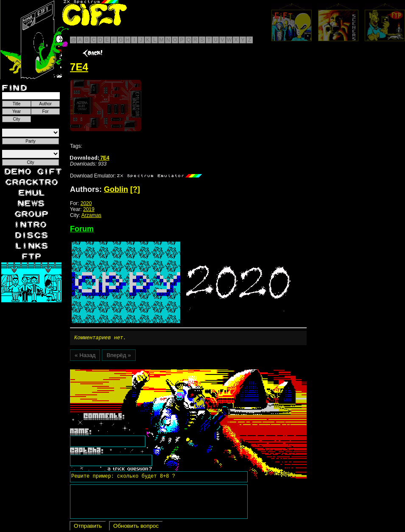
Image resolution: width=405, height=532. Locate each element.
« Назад (85, 356)
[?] (135, 189)
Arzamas (91, 215)
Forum (82, 229)
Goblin (116, 189)
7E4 (90, 158)
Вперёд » (119, 356)
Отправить (88, 527)
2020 (86, 203)
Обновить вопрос (136, 527)
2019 (89, 209)
